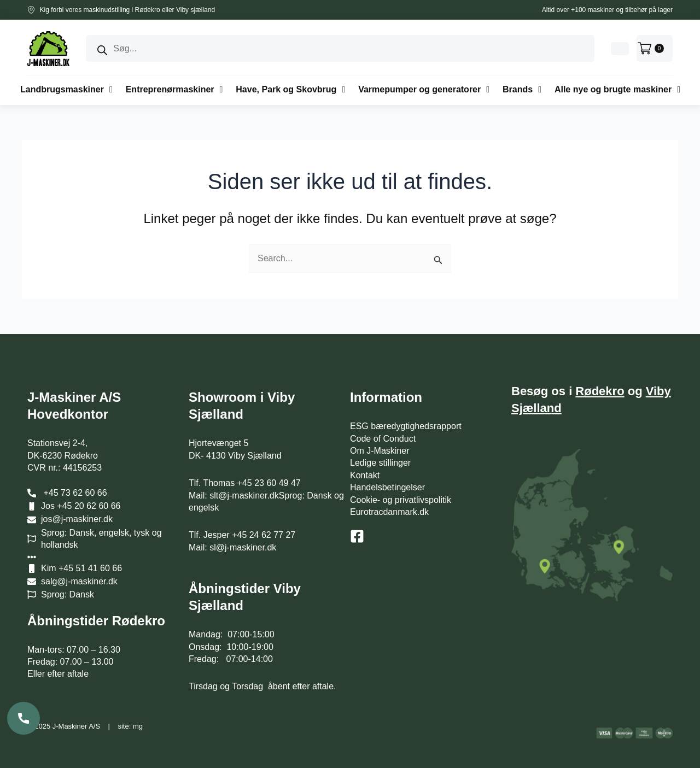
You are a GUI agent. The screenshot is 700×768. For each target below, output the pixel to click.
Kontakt (365, 475)
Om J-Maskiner (380, 451)
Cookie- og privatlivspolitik (401, 500)
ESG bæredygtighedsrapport (406, 426)
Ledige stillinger (380, 463)
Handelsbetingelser (387, 487)
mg (138, 726)
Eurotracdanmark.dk (389, 512)
